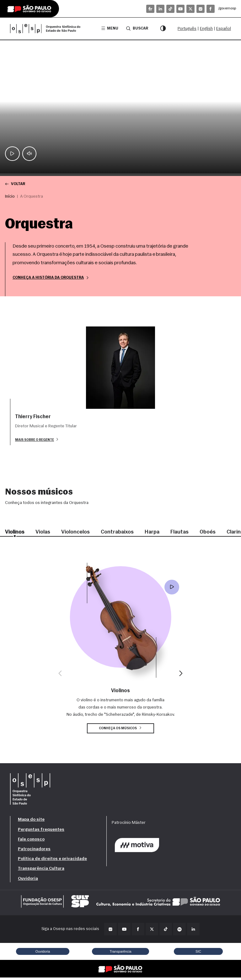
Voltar (16, 184)
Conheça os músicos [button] (120, 730)
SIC (198, 954)
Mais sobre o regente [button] (38, 441)
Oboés (213, 534)
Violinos (15, 534)
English (206, 29)
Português (187, 29)
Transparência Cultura (41, 871)
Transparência (120, 954)
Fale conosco (31, 842)
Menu (108, 28)
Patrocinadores (34, 851)
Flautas (184, 534)
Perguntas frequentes (41, 832)
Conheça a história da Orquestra (53, 279)
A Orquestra (32, 197)
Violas (44, 534)
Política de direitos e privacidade (52, 861)
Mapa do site (31, 822)
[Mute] (30, 153)
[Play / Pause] (13, 153)
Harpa (156, 534)
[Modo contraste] (163, 29)
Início (10, 197)
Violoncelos (78, 534)
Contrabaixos (121, 534)
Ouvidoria (28, 881)
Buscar (136, 28)
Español (224, 29)
